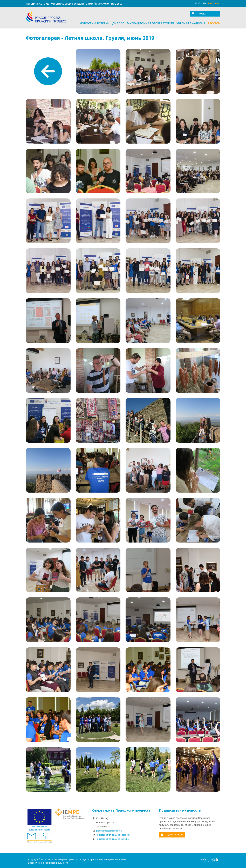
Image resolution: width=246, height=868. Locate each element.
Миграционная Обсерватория (150, 22)
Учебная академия (191, 22)
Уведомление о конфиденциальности (48, 861)
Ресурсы (214, 22)
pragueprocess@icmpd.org (111, 829)
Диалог (118, 22)
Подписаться (174, 833)
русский (214, 3)
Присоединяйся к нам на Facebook (114, 833)
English (200, 3)
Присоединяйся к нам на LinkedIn (113, 837)
